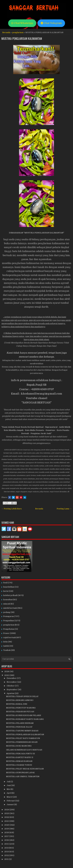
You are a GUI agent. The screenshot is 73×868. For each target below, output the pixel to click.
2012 (7, 855)
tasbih (6, 646)
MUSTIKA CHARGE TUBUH (19, 765)
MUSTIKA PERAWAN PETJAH (20, 712)
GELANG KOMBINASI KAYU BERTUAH (24, 750)
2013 (7, 852)
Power (6, 633)
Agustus (11, 693)
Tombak (7, 650)
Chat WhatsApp (22, 23)
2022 (7, 817)
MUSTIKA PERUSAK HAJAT (19, 727)
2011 (7, 859)
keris (6, 591)
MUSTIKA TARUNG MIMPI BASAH (22, 731)
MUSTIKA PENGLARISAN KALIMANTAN (22, 39)
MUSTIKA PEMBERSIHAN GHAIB (22, 742)
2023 (7, 813)
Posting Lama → (64, 509)
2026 (7, 671)
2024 (7, 810)
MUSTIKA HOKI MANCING (19, 746)
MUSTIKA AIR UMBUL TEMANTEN (23, 776)
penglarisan (18, 32)
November (12, 682)
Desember (12, 678)
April (9, 793)
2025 (7, 675)
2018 (7, 832)
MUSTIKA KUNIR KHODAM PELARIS (24, 715)
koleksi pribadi (10, 595)
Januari (10, 804)
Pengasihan (9, 621)
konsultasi (8, 600)
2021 (7, 821)
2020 (7, 825)
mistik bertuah (10, 608)
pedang (7, 612)
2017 (7, 836)
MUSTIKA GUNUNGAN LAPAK (20, 773)
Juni (9, 785)
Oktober (11, 686)
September (12, 690)
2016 (7, 840)
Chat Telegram (51, 23)
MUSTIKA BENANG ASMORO (20, 700)
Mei (9, 789)
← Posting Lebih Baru (11, 509)
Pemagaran (9, 616)
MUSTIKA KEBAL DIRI (17, 704)
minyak (7, 604)
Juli (9, 782)
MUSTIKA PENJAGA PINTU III (21, 754)
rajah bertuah (10, 637)
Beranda (6, 32)
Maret (10, 797)
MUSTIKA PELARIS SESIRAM (20, 723)
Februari (11, 801)
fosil (5, 583)
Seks (5, 642)
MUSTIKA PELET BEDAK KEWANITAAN (25, 769)
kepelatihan (9, 587)
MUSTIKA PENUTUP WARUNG (21, 708)
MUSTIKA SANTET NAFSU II (20, 757)
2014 (7, 848)
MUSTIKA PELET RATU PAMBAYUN (23, 738)
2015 (7, 844)
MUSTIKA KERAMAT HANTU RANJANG (25, 719)
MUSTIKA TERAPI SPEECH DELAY (22, 696)
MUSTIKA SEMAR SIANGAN (19, 761)
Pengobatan (9, 629)
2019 (7, 829)
